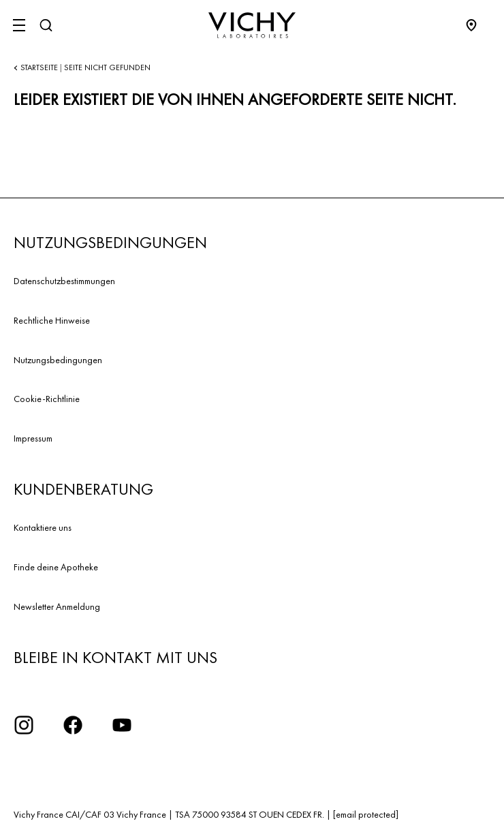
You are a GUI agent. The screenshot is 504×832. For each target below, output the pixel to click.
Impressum (33, 438)
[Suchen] (46, 25)
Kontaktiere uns (43, 527)
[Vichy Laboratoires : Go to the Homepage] (252, 25)
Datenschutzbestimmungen (64, 281)
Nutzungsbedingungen (58, 360)
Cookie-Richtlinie (47, 399)
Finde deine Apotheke (56, 567)
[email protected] (366, 814)
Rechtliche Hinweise (52, 320)
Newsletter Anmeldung (57, 606)
